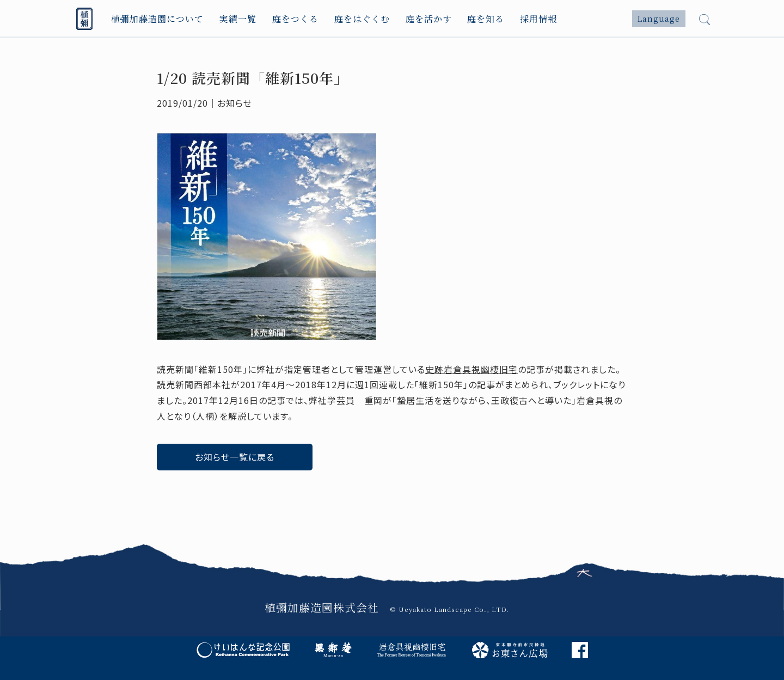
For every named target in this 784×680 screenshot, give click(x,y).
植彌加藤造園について (157, 19)
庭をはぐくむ (362, 19)
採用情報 (538, 19)
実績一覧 (238, 19)
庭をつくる (295, 19)
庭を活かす (429, 19)
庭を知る (486, 19)
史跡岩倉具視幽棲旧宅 (471, 369)
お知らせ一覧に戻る (235, 457)
